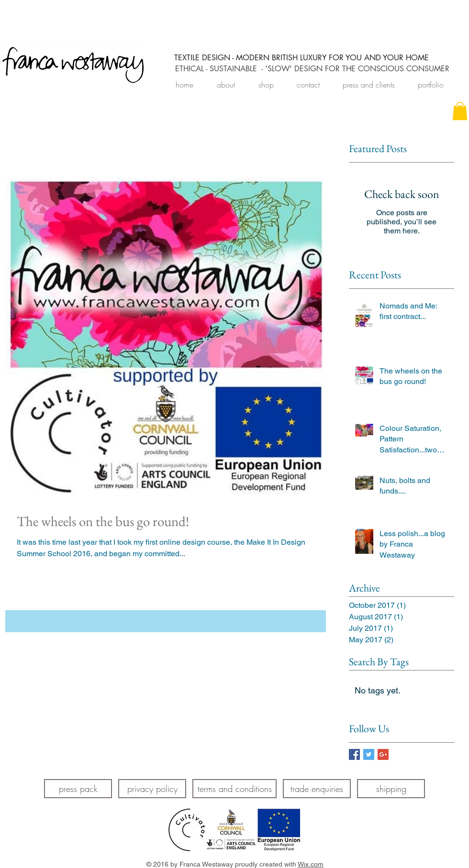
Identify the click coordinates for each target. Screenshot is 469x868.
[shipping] (391, 789)
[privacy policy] (152, 789)
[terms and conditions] (234, 789)
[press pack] (78, 789)
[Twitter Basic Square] (369, 754)
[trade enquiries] (317, 789)
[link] (460, 111)
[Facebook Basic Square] (354, 754)
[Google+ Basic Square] (383, 754)
